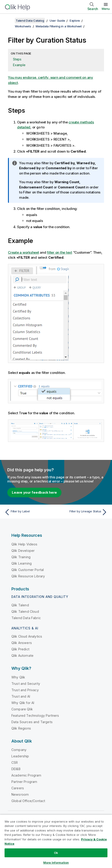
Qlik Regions (21, 728)
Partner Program (24, 782)
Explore (75, 21)
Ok (56, 853)
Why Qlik (18, 677)
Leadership (20, 756)
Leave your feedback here (34, 492)
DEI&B (16, 769)
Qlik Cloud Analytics (27, 636)
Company (19, 750)
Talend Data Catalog (30, 21)
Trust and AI (21, 696)
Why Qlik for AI (23, 703)
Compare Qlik (22, 709)
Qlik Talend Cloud (25, 611)
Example (19, 65)
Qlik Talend (20, 605)
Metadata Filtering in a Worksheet (59, 26)
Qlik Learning (22, 563)
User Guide (57, 21)
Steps (17, 59)
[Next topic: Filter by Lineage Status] (83, 512)
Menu (106, 9)
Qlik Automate (22, 656)
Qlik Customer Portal (28, 570)
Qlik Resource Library (28, 576)
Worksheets (23, 26)
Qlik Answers (22, 643)
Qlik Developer (23, 551)
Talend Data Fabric (26, 618)
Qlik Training (21, 557)
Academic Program (26, 775)
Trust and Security (26, 684)
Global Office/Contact (28, 801)
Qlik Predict (20, 649)
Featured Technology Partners (35, 716)
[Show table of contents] (9, 21)
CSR (15, 762)
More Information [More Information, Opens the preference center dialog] (56, 863)
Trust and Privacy (25, 690)
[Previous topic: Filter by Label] (29, 512)
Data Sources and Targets (32, 722)
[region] (56, 841)
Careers (18, 788)
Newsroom (20, 794)
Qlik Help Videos (24, 544)
